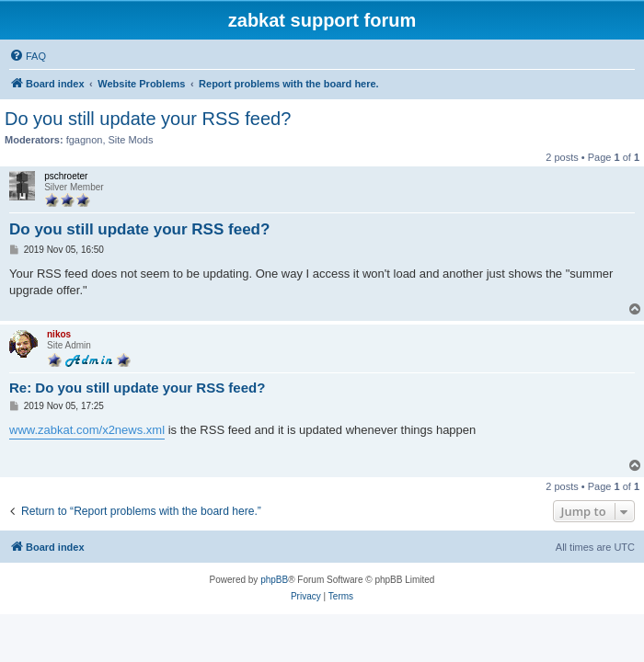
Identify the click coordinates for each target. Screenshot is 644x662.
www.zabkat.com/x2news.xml (87, 430)
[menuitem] (28, 56)
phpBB (274, 580)
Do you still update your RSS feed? (148, 119)
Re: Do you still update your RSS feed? (137, 388)
